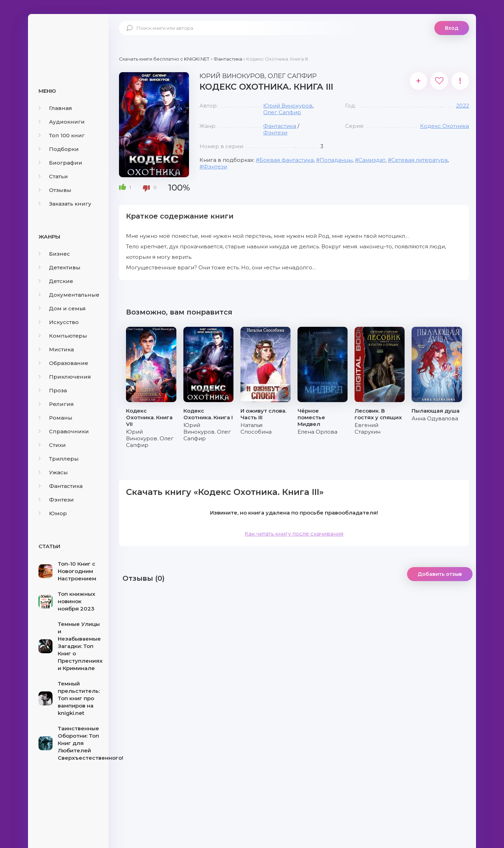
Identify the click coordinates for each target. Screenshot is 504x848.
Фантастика (61, 486)
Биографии (60, 163)
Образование (63, 363)
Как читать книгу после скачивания (294, 534)
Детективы (59, 267)
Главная (55, 108)
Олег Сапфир (282, 112)
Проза (53, 390)
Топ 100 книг (62, 135)
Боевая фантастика (286, 160)
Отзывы (55, 190)
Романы (55, 418)
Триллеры (59, 459)
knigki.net (68, 40)
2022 (463, 106)
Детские (56, 281)
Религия (56, 404)
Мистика (56, 349)
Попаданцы (336, 160)
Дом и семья (62, 308)
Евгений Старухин (367, 428)
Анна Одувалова (435, 418)
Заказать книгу (65, 204)
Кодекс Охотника (444, 126)
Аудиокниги (62, 122)
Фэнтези (56, 500)
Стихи (52, 445)
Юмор (53, 513)
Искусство (59, 322)
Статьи (53, 176)
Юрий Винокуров (288, 106)
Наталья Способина (256, 428)
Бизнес (54, 254)
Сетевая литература (419, 160)
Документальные (69, 295)
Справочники (64, 431)
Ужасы (53, 472)
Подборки (59, 149)
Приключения (65, 377)
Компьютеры (63, 336)
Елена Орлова (317, 432)
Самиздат (372, 160)
